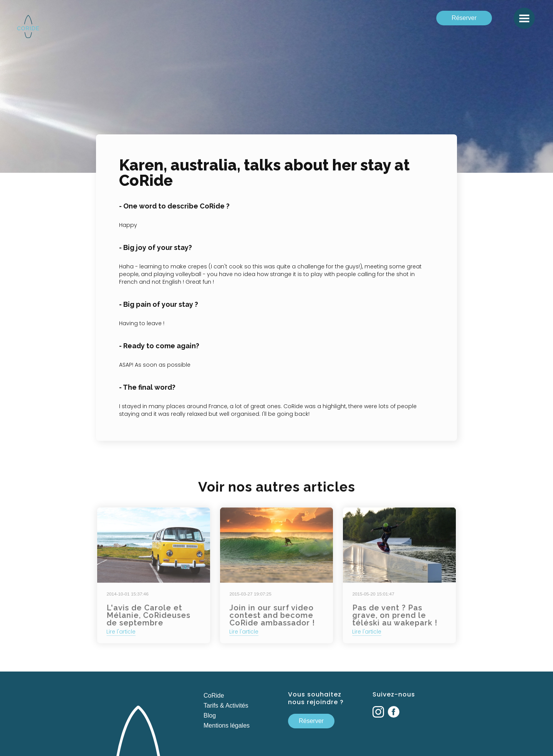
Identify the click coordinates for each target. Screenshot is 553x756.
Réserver (464, 18)
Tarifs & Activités (226, 706)
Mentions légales (227, 725)
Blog (210, 715)
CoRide (214, 696)
